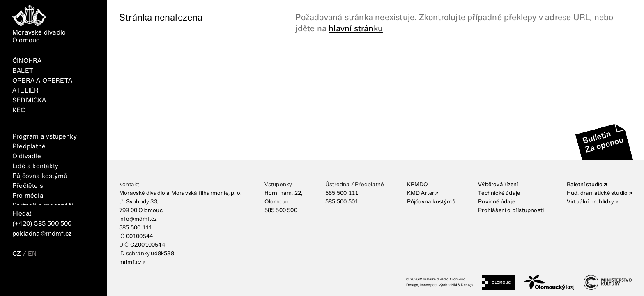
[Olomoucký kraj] (549, 282)
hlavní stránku (356, 29)
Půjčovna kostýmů (40, 176)
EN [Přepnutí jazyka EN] (32, 254)
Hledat (22, 214)
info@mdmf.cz (138, 219)
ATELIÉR (25, 91)
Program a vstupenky (45, 137)
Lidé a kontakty (35, 166)
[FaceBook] (21, 278)
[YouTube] (77, 278)
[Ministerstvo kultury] (608, 282)
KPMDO (418, 185)
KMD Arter (421, 193)
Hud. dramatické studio (597, 193)
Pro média (28, 196)
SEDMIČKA (29, 101)
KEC (19, 110)
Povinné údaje (497, 202)
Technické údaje (499, 193)
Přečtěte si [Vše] (29, 186)
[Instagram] (40, 278)
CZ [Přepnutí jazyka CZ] (17, 254)
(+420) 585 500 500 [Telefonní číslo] (42, 224)
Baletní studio (585, 185)
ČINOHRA (27, 61)
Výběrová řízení (498, 185)
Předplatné (29, 147)
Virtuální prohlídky (591, 202)
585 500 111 (136, 228)
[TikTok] (58, 278)
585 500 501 (342, 202)
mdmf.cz (130, 262)
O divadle (27, 156)
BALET (23, 71)
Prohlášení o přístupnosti (511, 210)
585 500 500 (281, 210)
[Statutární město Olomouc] (498, 282)
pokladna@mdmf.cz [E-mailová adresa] (42, 234)
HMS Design (462, 285)
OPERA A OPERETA (42, 81)
